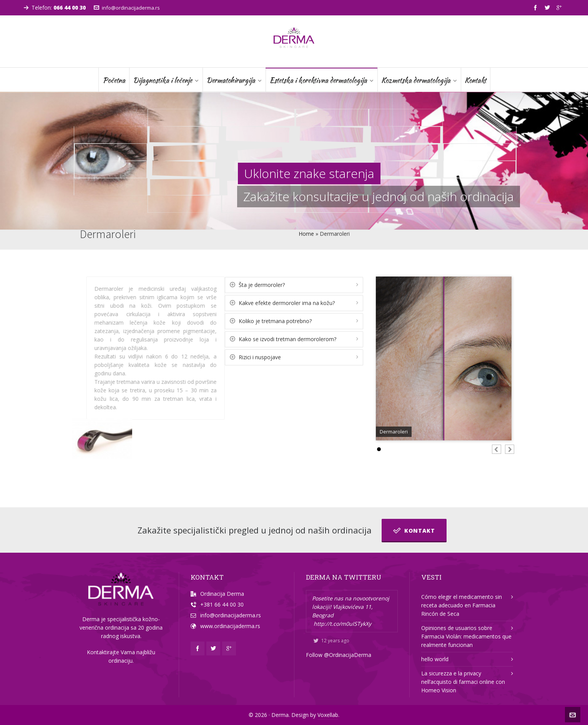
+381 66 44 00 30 (222, 604)
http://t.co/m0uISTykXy (342, 624)
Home (306, 234)
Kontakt (414, 530)
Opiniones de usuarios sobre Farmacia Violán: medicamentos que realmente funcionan (466, 636)
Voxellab (328, 715)
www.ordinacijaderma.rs (230, 626)
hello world (435, 659)
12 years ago (331, 641)
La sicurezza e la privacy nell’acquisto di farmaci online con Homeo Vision (463, 682)
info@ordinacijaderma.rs (127, 8)
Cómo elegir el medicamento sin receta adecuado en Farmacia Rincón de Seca (462, 605)
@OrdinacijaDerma (348, 655)
